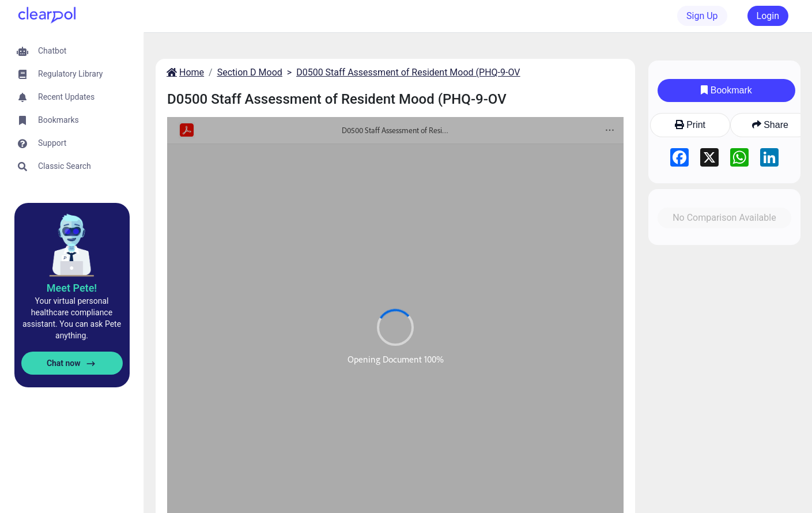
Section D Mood (250, 72)
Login (768, 16)
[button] (72, 51)
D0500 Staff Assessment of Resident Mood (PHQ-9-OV (408, 72)
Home (184, 72)
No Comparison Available (724, 218)
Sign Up (702, 16)
